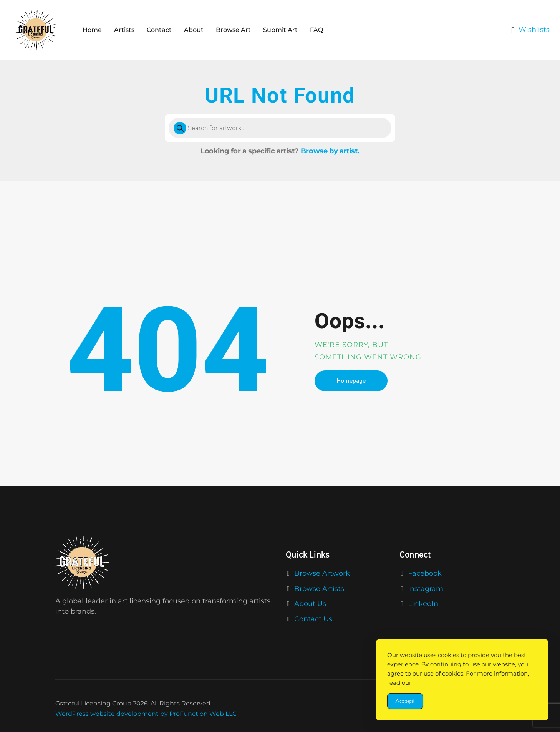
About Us (310, 604)
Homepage (351, 381)
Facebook (425, 573)
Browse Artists (319, 589)
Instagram (426, 589)
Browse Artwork (322, 573)
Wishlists (534, 30)
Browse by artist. (330, 151)
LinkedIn (423, 604)
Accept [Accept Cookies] (405, 701)
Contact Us (313, 619)
